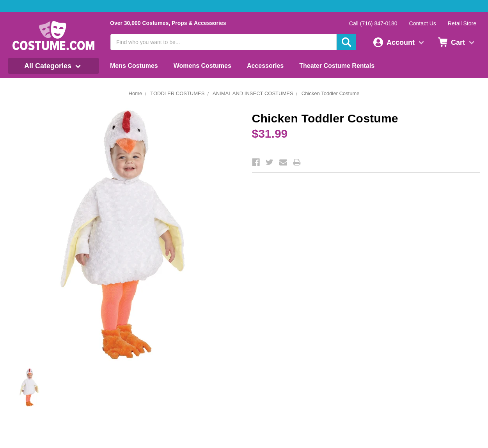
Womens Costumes (202, 66)
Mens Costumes (134, 66)
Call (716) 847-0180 (373, 23)
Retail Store (462, 23)
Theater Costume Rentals (337, 66)
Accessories (265, 66)
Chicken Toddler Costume (331, 93)
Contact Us (423, 23)
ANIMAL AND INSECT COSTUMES (253, 93)
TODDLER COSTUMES (177, 93)
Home (136, 93)
